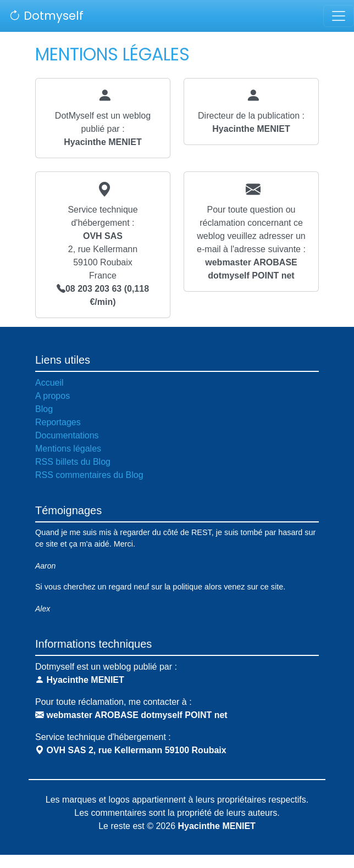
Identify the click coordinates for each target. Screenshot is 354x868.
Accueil (49, 383)
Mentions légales (68, 449)
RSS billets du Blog (73, 462)
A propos (52, 396)
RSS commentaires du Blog (89, 475)
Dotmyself (46, 16)
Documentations (67, 435)
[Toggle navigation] (339, 16)
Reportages (58, 422)
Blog (44, 409)
